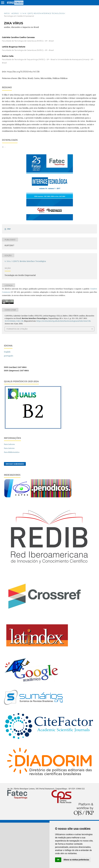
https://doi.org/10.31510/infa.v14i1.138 (23, 72)
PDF (9, 274)
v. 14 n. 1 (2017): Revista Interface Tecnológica (42, 13)
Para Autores (9, 494)
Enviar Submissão (15, 509)
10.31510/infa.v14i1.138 (14, 366)
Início (7, 13)
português (9, 401)
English (7, 397)
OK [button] (58, 860)
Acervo (15, 13)
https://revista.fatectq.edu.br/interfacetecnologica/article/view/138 (63, 366)
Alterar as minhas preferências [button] (76, 860)
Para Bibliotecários (12, 498)
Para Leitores (9, 490)
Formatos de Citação (17, 374)
